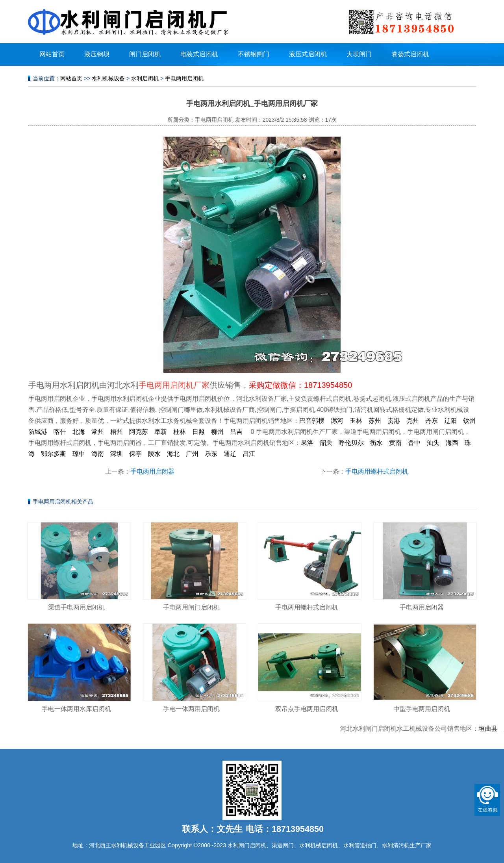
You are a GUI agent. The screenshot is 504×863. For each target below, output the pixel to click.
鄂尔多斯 (54, 454)
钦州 (469, 421)
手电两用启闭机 (184, 78)
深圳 (117, 454)
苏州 (375, 421)
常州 (98, 432)
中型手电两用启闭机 (422, 709)
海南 (98, 454)
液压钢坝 (97, 54)
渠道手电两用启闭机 (76, 607)
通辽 (230, 454)
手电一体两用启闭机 (191, 709)
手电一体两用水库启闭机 (76, 709)
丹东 (432, 421)
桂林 (180, 432)
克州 (413, 421)
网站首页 (52, 54)
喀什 (60, 432)
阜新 (161, 432)
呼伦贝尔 (351, 443)
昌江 (249, 454)
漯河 (337, 421)
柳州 (217, 432)
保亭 (135, 454)
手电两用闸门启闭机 (191, 607)
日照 (198, 432)
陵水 (154, 454)
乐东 (211, 454)
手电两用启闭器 (152, 471)
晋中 (414, 443)
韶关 (326, 443)
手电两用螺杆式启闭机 (377, 471)
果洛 (307, 443)
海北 (173, 454)
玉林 (356, 421)
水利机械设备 (108, 78)
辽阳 (450, 421)
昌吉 (236, 432)
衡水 (376, 443)
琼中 (79, 454)
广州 (192, 454)
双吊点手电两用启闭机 (307, 709)
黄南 (395, 443)
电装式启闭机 (199, 54)
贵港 (394, 421)
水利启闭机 (145, 78)
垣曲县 (492, 729)
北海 (79, 432)
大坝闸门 (359, 54)
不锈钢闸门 (254, 54)
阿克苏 (139, 432)
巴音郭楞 (312, 421)
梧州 (117, 432)
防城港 (38, 432)
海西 (452, 443)
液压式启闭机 (308, 54)
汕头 (433, 443)
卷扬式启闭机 (410, 54)
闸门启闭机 (145, 54)
